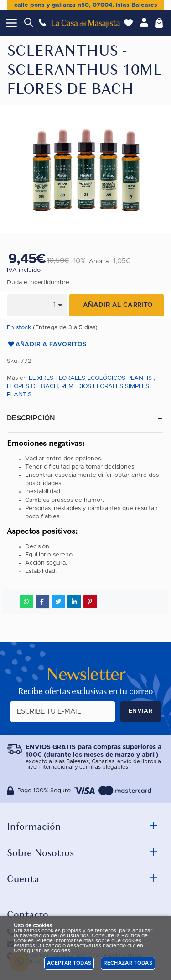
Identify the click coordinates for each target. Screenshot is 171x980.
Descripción (31, 418)
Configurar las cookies (42, 951)
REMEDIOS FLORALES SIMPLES (105, 386)
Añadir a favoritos (47, 345)
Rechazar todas (128, 963)
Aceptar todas (69, 963)
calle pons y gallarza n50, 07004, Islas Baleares (86, 5)
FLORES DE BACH (32, 386)
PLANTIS (19, 395)
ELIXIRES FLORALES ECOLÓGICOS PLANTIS (90, 378)
